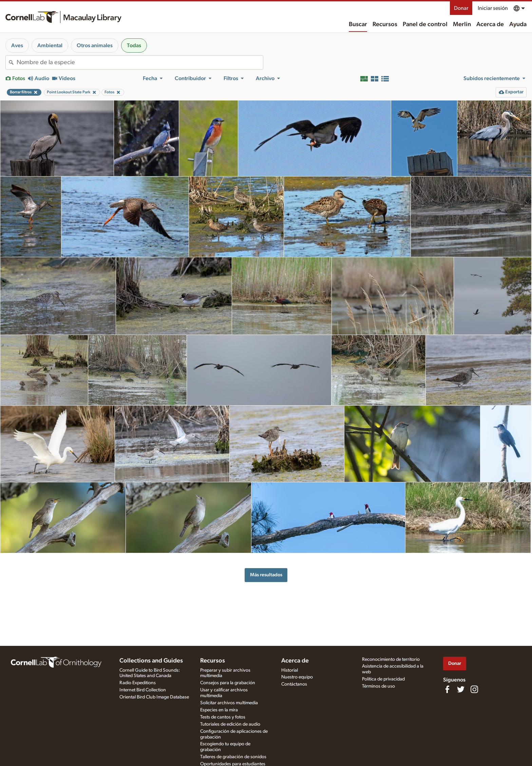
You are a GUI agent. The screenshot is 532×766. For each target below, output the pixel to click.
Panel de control (425, 24)
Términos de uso (378, 686)
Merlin (462, 24)
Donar (461, 8)
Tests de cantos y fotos (223, 717)
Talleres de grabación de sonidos (233, 757)
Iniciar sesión (493, 8)
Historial (290, 670)
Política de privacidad (383, 679)
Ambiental (50, 45)
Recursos (385, 24)
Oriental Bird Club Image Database (154, 697)
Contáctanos (294, 684)
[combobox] (140, 62)
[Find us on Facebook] (447, 689)
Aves (17, 45)
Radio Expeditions (138, 683)
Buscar (358, 24)
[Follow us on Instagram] (474, 689)
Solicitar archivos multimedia (229, 703)
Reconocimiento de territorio (391, 659)
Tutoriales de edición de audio (230, 724)
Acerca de (490, 24)
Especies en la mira (219, 710)
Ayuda (518, 24)
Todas (134, 45)
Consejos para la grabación (228, 683)
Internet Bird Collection (143, 690)
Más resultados (266, 575)
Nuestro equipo (297, 677)
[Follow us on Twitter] (461, 689)
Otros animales (95, 45)
